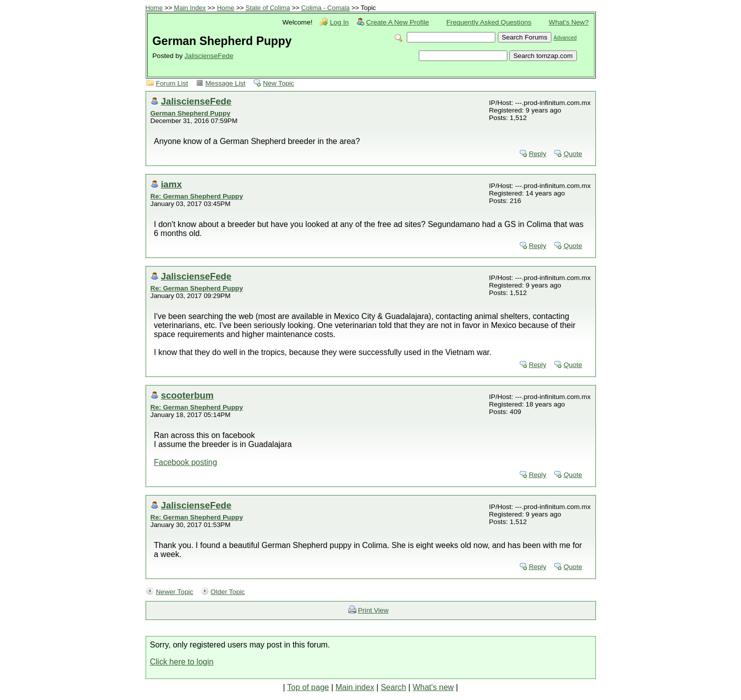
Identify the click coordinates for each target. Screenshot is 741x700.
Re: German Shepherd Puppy (197, 196)
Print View (374, 610)
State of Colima (268, 8)
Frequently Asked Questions (489, 22)
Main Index (190, 8)
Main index (355, 687)
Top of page (308, 687)
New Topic (278, 83)
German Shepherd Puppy (191, 113)
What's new (433, 687)
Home (154, 8)
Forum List (172, 83)
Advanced (565, 38)
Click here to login (182, 662)
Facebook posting (186, 462)
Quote (573, 154)
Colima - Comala (325, 8)
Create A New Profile (398, 22)
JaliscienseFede (209, 56)
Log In (339, 22)
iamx (172, 184)
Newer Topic (175, 592)
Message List (226, 83)
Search (394, 687)
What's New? (569, 22)
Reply (538, 154)
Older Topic (228, 592)
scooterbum (187, 395)
